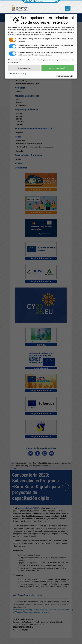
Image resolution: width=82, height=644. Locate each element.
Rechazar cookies (24, 68)
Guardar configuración (58, 68)
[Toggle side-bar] (68, 8)
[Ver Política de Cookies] (17, 74)
